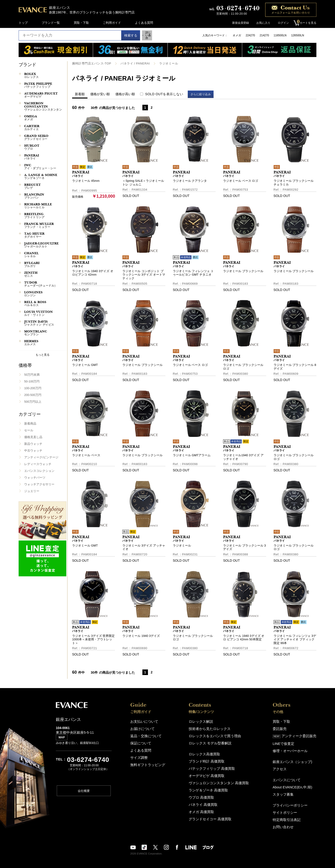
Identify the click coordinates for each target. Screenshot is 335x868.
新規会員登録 (238, 23)
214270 (264, 35)
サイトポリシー (288, 807)
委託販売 (283, 728)
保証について (139, 741)
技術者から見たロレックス (211, 728)
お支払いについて (142, 721)
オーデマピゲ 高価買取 (208, 772)
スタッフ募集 (286, 790)
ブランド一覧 (51, 23)
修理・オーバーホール (292, 748)
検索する (126, 35)
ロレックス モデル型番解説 (211, 741)
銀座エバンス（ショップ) (294, 759)
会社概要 (84, 793)
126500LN (297, 35)
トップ (23, 23)
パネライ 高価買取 (205, 799)
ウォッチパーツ (35, 478)
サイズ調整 (138, 755)
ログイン (281, 23)
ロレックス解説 (203, 721)
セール (29, 430)
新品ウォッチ (33, 444)
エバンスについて (289, 776)
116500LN (280, 35)
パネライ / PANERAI (131, 63)
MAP (63, 740)
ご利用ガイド (112, 23)
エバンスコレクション (39, 471)
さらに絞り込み (203, 94)
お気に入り (261, 23)
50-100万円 (32, 381)
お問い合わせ (286, 820)
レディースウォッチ (38, 464)
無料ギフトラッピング (145, 762)
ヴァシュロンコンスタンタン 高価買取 (219, 779)
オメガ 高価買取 (204, 806)
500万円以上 (33, 402)
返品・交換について (144, 735)
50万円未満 (32, 375)
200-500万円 (33, 395)
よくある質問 (144, 23)
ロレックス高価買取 (206, 752)
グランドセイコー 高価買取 (211, 813)
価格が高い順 (125, 94)
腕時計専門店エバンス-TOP (90, 63)
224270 (250, 35)
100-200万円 (33, 388)
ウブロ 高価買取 (204, 792)
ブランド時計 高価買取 (208, 759)
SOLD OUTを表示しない (164, 94)
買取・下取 (81, 23)
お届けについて (141, 728)
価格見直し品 (33, 437)
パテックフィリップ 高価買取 (213, 765)
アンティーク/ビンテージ (41, 457)
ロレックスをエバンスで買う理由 (216, 735)
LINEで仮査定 (287, 742)
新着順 (80, 94)
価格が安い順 (100, 94)
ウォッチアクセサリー (39, 484)
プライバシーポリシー (292, 800)
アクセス (283, 766)
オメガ (237, 35)
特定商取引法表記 (289, 814)
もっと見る (43, 355)
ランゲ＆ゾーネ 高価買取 (210, 786)
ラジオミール (163, 63)
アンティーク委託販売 (297, 735)
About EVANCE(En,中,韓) (295, 783)
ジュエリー (32, 491)
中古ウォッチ (33, 451)
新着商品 (30, 424)
